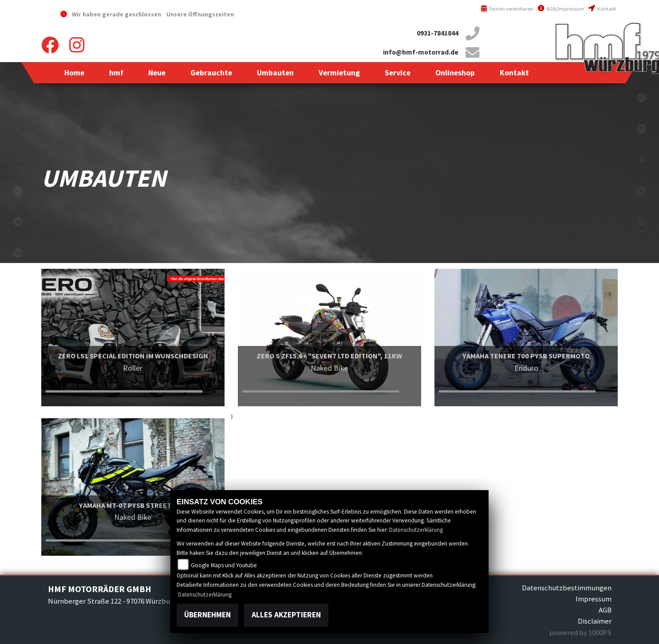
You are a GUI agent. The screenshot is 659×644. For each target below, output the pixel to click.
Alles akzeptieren (286, 615)
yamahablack (18, 67)
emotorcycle (18, 191)
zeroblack (18, 160)
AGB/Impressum (561, 9)
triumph (18, 129)
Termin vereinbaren (507, 9)
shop (18, 253)
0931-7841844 (438, 33)
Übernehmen (207, 615)
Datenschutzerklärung (416, 530)
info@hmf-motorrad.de (421, 52)
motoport (18, 222)
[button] (116, 73)
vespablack (18, 98)
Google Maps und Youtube (224, 565)
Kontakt (602, 9)
